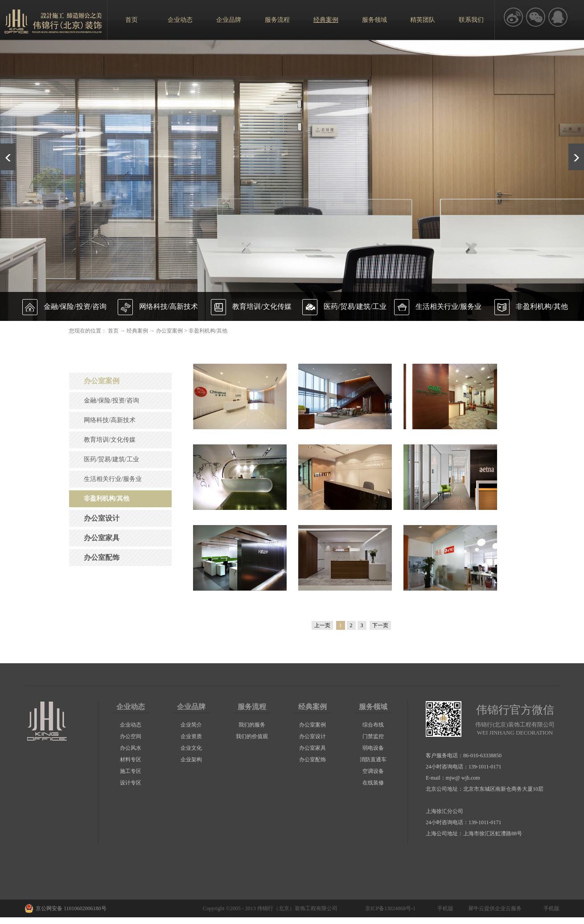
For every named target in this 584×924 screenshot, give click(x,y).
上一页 (322, 625)
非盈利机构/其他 (208, 331)
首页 (132, 20)
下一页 (380, 625)
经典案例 (137, 331)
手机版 (444, 908)
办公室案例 (169, 331)
